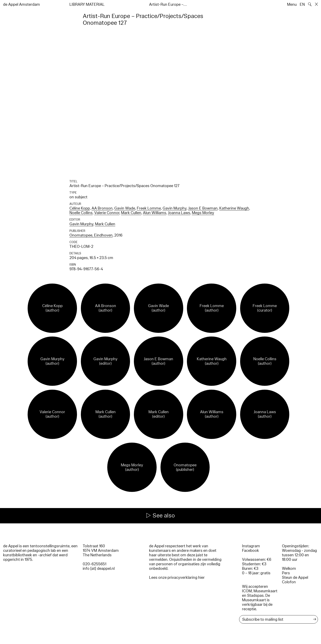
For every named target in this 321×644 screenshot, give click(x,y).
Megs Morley (203, 213)
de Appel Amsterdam (21, 4)
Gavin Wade (125, 208)
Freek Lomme (149, 208)
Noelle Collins (81, 213)
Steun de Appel (295, 578)
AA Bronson (102, 208)
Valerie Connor (107, 213)
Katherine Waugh (234, 208)
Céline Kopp (80, 208)
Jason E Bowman (203, 208)
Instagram (251, 546)
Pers (286, 573)
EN (302, 4)
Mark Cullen (131, 213)
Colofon (289, 582)
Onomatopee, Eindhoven (91, 235)
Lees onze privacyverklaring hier (177, 578)
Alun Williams (155, 213)
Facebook (250, 551)
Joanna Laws (179, 213)
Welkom (289, 569)
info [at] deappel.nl (99, 569)
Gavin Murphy (175, 208)
